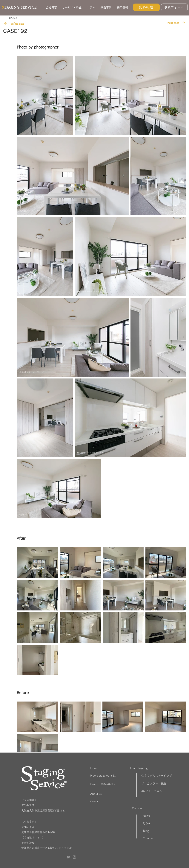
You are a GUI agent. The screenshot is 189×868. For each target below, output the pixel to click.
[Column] (151, 808)
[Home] (106, 768)
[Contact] (109, 801)
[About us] (109, 794)
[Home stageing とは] (113, 776)
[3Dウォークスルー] (164, 791)
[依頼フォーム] (174, 7)
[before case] (17, 24)
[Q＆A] (156, 823)
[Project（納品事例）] (112, 784)
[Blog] (155, 831)
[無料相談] (146, 7)
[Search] (6, 24)
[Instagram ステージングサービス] (74, 857)
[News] (156, 816)
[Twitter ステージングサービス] (69, 857)
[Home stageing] (147, 768)
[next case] (173, 23)
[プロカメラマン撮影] (164, 783)
